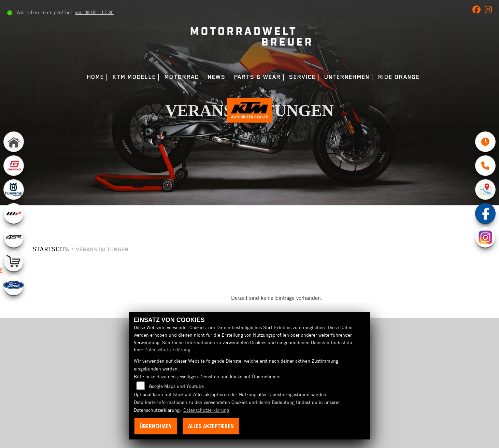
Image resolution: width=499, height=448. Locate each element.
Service (302, 77)
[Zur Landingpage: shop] (14, 264)
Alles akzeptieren (211, 426)
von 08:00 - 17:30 (95, 12)
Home (96, 77)
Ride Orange (399, 77)
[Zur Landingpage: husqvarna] (14, 193)
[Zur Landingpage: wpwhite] (14, 216)
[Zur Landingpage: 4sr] (14, 240)
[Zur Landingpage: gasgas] (14, 169)
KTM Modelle (134, 77)
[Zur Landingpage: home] (14, 145)
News (217, 77)
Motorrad (182, 77)
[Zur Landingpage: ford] (14, 288)
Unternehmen (347, 77)
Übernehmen (156, 426)
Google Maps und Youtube (176, 386)
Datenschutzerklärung (167, 350)
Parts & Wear (258, 77)
